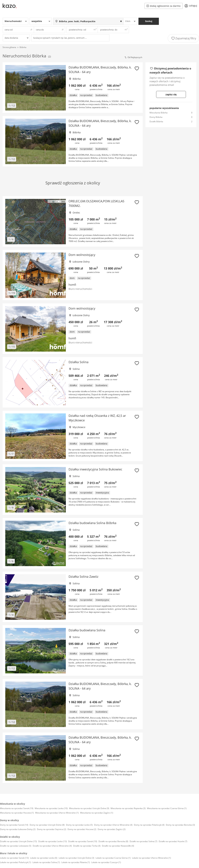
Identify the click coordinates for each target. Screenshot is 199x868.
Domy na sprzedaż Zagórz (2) (112, 829)
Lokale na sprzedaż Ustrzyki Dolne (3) (76, 858)
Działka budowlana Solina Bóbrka (92, 523)
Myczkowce (79, 427)
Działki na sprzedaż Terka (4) (87, 846)
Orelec (76, 213)
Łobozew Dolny (81, 262)
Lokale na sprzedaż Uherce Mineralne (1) (151, 858)
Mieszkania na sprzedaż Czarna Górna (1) (167, 808)
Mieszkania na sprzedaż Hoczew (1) (17, 813)
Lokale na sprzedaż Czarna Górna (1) (113, 858)
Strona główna (9, 47)
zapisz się (171, 94)
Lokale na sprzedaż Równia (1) (76, 862)
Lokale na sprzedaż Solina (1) (46, 862)
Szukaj (149, 21)
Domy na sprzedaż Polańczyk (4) (149, 825)
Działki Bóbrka (156, 121)
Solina (76, 369)
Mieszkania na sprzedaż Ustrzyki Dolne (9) (89, 808)
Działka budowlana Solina (87, 630)
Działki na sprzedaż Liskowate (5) (16, 846)
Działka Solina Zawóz (83, 577)
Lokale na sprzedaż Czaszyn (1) (106, 862)
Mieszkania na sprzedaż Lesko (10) (51, 808)
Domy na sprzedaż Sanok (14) (14, 825)
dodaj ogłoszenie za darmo (164, 6)
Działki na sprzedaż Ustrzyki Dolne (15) (18, 841)
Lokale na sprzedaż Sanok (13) (14, 858)
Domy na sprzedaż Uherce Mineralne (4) (113, 825)
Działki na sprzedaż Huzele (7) (173, 841)
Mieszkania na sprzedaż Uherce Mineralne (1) (57, 813)
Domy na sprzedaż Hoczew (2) (82, 829)
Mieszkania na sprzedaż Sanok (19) (17, 808)
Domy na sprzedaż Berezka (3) (180, 825)
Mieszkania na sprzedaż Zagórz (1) (97, 813)
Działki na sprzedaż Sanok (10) (83, 841)
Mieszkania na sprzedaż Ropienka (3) (128, 808)
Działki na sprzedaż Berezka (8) (113, 841)
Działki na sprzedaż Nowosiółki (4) (118, 846)
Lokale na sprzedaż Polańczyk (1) (16, 862)
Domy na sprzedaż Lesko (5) (79, 825)
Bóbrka (23, 47)
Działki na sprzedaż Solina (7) (143, 841)
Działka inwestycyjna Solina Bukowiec (95, 469)
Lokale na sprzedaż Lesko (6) (44, 858)
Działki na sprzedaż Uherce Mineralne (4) (52, 846)
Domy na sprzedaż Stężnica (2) (52, 829)
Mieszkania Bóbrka (159, 113)
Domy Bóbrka (156, 117)
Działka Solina (78, 362)
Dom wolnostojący (82, 255)
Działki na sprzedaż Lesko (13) (53, 841)
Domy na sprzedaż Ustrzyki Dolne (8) (47, 825)
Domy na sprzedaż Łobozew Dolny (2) (18, 829)
